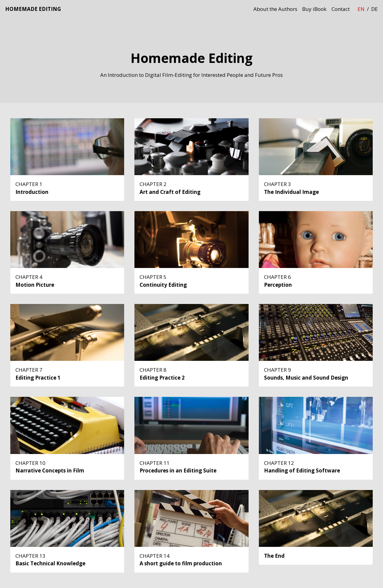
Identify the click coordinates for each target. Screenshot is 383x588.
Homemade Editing (33, 9)
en (361, 9)
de (375, 9)
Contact (341, 9)
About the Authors (275, 9)
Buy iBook (314, 9)
